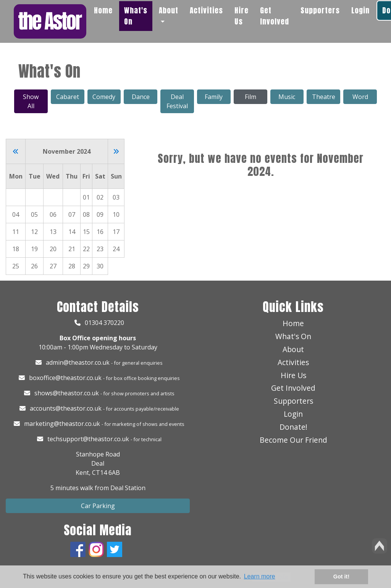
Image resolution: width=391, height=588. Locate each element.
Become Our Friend (293, 440)
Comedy (104, 97)
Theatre (324, 97)
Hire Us (242, 16)
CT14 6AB (106, 473)
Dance (141, 97)
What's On (136, 16)
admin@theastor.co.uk (78, 362)
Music (287, 97)
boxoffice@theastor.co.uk (65, 378)
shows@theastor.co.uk (67, 393)
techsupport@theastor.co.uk (88, 439)
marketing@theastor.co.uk (62, 424)
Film (250, 97)
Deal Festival (177, 101)
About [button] (169, 10)
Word (360, 97)
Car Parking (98, 506)
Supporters (320, 10)
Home (103, 10)
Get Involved (275, 16)
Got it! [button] (341, 577)
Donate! (293, 427)
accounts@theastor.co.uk (66, 408)
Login (360, 10)
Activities (206, 10)
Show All (31, 101)
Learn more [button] (260, 576)
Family (214, 97)
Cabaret (68, 97)
